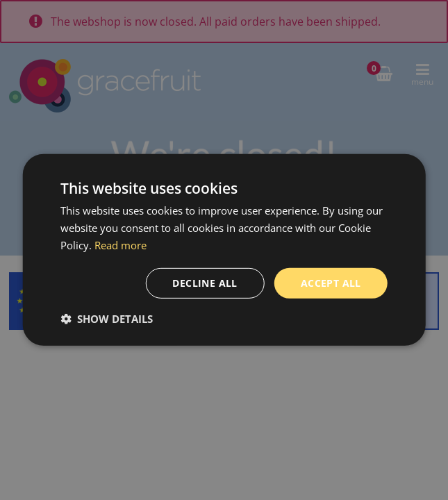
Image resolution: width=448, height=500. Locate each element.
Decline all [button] (205, 282)
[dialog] (224, 250)
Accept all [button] (331, 282)
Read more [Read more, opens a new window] (121, 245)
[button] (107, 319)
